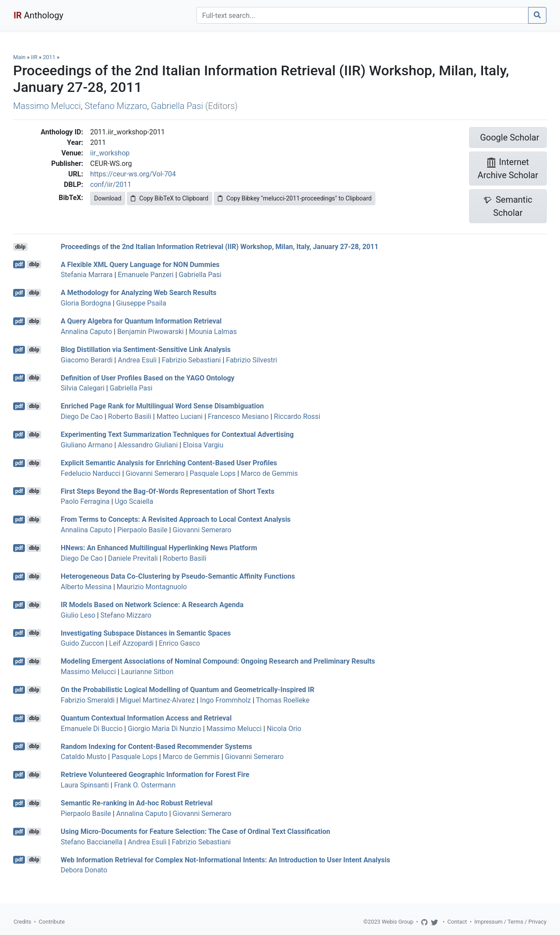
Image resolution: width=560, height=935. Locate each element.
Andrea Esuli (137, 360)
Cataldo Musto (84, 757)
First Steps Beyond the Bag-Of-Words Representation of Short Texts (168, 491)
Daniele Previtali (133, 558)
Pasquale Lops (212, 473)
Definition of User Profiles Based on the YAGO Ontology (148, 378)
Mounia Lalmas (213, 332)
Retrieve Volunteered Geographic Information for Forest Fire (155, 775)
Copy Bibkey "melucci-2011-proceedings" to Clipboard (295, 198)
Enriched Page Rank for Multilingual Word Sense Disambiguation (162, 406)
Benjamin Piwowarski (150, 332)
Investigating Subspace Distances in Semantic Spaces (146, 633)
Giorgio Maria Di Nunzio (164, 729)
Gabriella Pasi (177, 106)
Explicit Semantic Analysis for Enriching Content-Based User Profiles (169, 463)
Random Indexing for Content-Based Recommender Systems (156, 746)
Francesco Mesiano (238, 417)
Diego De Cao (82, 417)
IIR (34, 57)
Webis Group (397, 922)
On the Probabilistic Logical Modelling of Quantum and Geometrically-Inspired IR (188, 690)
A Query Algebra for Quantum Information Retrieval (141, 321)
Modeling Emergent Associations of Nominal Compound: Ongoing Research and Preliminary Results (218, 661)
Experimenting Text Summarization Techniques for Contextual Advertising (177, 434)
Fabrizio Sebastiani (191, 360)
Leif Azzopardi (131, 643)
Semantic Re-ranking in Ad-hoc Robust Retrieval (137, 803)
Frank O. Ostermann (145, 785)
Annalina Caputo (86, 332)
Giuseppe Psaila (141, 303)
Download (108, 198)
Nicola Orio (284, 729)
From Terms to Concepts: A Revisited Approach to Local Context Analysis (176, 519)
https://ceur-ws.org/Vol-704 (133, 174)
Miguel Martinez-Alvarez (157, 700)
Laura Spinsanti (85, 785)
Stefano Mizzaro (116, 106)
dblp (20, 247)
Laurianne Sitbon (147, 672)
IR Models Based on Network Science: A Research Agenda (152, 605)
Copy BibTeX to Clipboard (170, 198)
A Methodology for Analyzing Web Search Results (139, 293)
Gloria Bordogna (86, 303)
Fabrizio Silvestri (252, 360)
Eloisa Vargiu (203, 445)
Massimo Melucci (47, 106)
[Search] (362, 15)
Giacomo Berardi (87, 360)
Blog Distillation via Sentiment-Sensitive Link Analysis (146, 350)
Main (19, 57)
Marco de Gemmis (269, 473)
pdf (19, 264)
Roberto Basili (130, 417)
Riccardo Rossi (297, 417)
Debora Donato (84, 870)
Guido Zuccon (82, 643)
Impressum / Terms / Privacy (510, 922)
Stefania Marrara (87, 275)
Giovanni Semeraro (155, 473)
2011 (49, 57)
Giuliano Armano (87, 445)
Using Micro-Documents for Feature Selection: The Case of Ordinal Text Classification (196, 831)
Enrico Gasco (179, 643)
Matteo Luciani (180, 417)
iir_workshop (110, 153)
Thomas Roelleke (283, 700)
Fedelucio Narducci (91, 473)
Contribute (52, 922)
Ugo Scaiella (134, 501)
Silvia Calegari (83, 388)
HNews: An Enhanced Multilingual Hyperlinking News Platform (159, 548)
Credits (22, 922)
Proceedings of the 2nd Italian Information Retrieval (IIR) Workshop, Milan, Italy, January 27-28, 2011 (220, 247)
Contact (457, 922)
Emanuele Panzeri (145, 275)
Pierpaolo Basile (142, 530)
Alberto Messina (86, 587)
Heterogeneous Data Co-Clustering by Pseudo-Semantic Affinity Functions (178, 576)
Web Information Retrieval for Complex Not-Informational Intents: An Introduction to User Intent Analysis (226, 859)
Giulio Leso (78, 615)
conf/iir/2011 (111, 185)
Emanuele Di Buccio (92, 729)
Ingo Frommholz (225, 700)
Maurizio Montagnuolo (152, 587)
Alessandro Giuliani (148, 445)
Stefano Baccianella (92, 842)
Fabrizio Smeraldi (88, 700)
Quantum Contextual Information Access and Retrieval (146, 718)
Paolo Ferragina (85, 501)
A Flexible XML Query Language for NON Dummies (140, 264)
